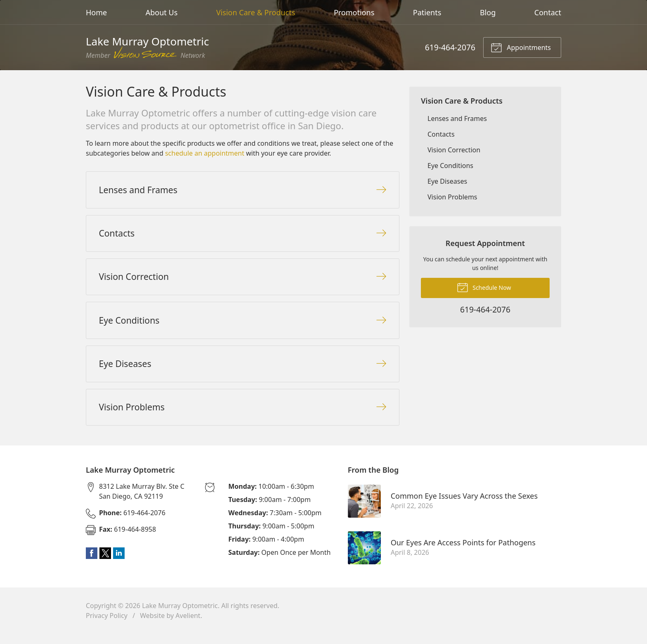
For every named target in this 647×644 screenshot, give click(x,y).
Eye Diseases (447, 181)
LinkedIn (119, 563)
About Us (162, 12)
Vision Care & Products (256, 12)
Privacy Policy (107, 626)
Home (96, 12)
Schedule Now (484, 287)
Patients (427, 12)
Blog (488, 12)
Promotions (354, 12)
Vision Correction (454, 150)
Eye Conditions (450, 166)
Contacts (441, 134)
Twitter (105, 563)
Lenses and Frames (457, 118)
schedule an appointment (205, 153)
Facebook (92, 563)
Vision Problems (452, 197)
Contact (548, 12)
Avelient (188, 626)
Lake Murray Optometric (180, 616)
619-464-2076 (450, 47)
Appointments (521, 47)
